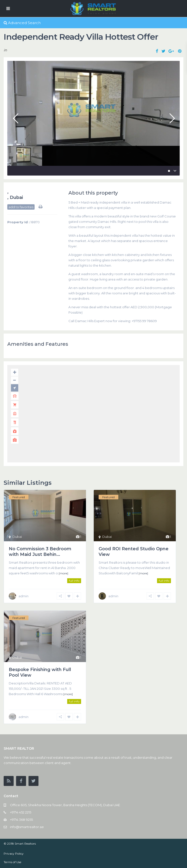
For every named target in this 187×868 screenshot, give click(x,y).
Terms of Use (12, 862)
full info (74, 581)
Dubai (16, 197)
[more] (63, 573)
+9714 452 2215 (21, 812)
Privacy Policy (14, 854)
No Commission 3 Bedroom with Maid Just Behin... (40, 552)
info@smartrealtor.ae (27, 827)
